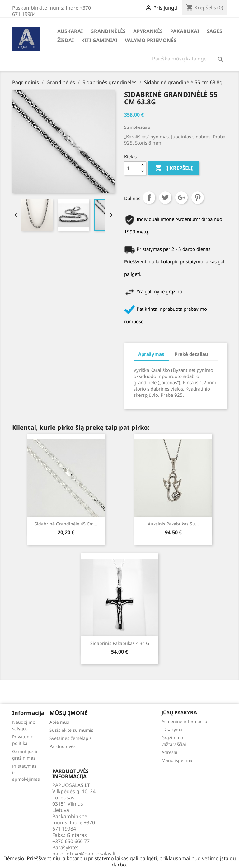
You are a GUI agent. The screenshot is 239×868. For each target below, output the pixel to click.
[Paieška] (188, 59)
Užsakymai (173, 729)
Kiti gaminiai (99, 40)
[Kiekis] (132, 168)
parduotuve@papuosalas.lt (84, 854)
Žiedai (66, 40)
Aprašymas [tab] (151, 354)
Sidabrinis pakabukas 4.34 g (120, 643)
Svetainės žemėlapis (71, 738)
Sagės (214, 31)
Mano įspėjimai (178, 760)
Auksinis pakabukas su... (173, 524)
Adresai (169, 752)
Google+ (181, 198)
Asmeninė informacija (184, 721)
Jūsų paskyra (179, 712)
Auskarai (70, 31)
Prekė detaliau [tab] (191, 354)
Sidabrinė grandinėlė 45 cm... (66, 524)
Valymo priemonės (151, 40)
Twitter (165, 198)
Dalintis (149, 198)
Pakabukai (185, 31)
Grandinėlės (108, 31)
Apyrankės (148, 31)
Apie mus (59, 722)
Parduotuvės (63, 746)
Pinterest (198, 198)
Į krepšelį (174, 168)
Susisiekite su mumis (71, 730)
